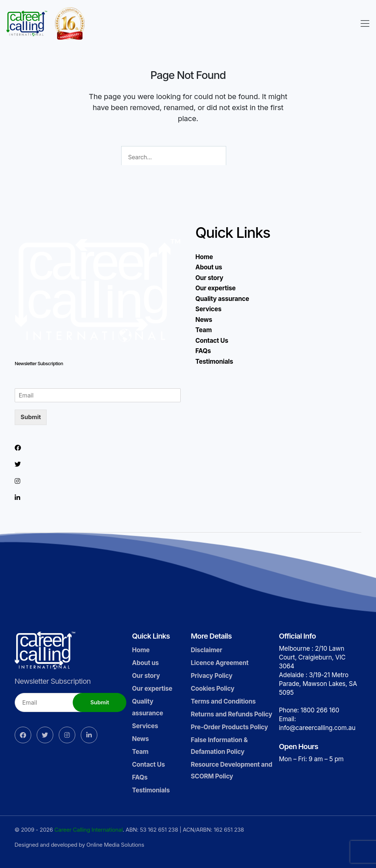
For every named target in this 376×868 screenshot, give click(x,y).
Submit (31, 417)
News (204, 320)
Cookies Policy (212, 689)
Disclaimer (206, 650)
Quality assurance (222, 299)
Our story (209, 278)
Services (208, 309)
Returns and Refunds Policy (231, 714)
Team (204, 330)
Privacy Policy (211, 676)
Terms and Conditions (223, 701)
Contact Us (212, 341)
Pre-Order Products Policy (229, 727)
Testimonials (214, 362)
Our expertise (216, 288)
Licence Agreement (219, 663)
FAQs (203, 351)
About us (209, 267)
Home (204, 257)
